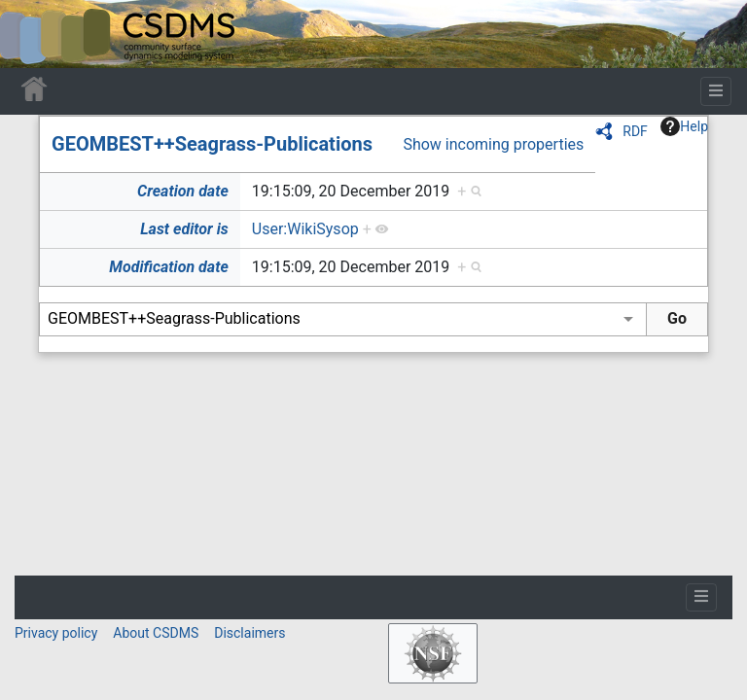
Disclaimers (249, 633)
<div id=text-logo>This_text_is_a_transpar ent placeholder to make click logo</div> (31, 34)
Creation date (183, 191)
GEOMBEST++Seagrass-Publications (212, 144)
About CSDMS (156, 633)
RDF (635, 131)
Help (684, 126)
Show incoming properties (493, 144)
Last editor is (184, 229)
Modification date (168, 267)
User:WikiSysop (305, 229)
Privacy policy (56, 633)
